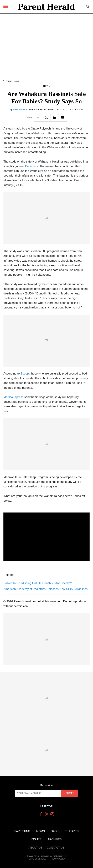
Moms (41, 831)
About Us (35, 848)
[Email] (63, 117)
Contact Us (56, 848)
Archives (55, 839)
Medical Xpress (13, 397)
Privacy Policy (58, 859)
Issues (36, 839)
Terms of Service (37, 859)
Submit (70, 793)
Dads (55, 831)
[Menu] (6, 6)
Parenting (22, 831)
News (47, 86)
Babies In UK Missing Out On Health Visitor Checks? (38, 583)
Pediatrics (32, 166)
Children (72, 831)
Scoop (25, 374)
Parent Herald (12, 81)
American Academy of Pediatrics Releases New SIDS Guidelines (46, 589)
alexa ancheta (20, 109)
